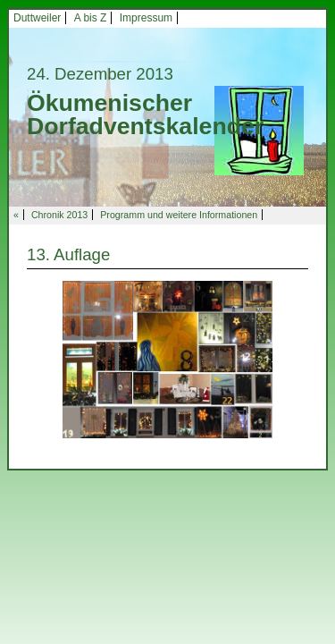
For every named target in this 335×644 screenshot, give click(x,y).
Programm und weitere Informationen (179, 215)
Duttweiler (37, 18)
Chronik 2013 (59, 215)
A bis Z (91, 18)
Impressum (146, 18)
